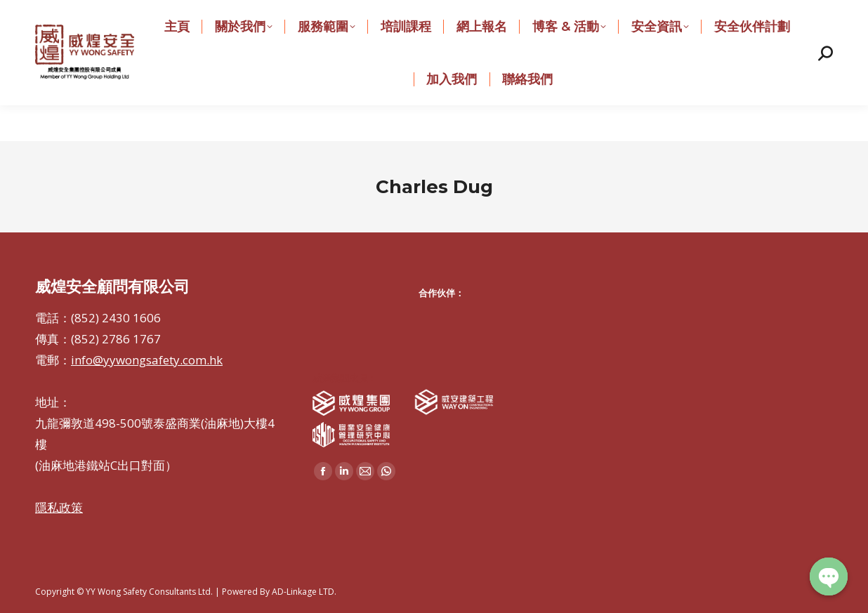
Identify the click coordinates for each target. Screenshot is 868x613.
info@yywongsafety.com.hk (382, 18)
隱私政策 (59, 507)
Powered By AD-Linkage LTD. (279, 592)
